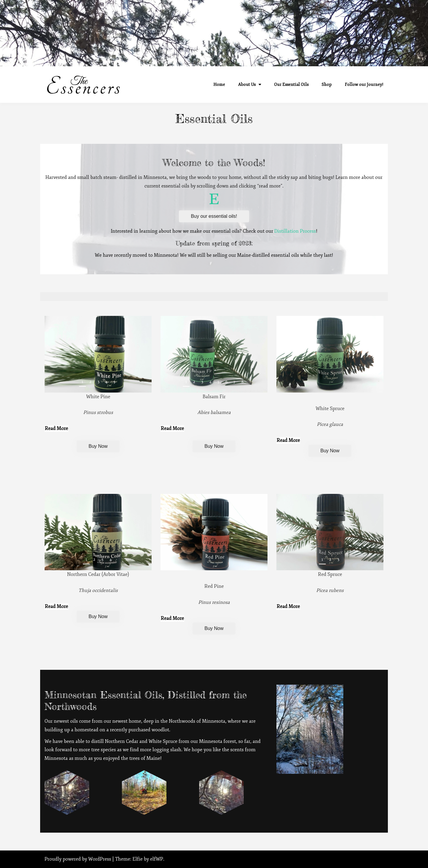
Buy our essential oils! (214, 216)
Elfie (138, 859)
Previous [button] (132, 383)
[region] (98, 354)
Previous (364, 561)
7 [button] (234, 382)
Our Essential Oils (291, 85)
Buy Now (98, 446)
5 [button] (114, 382)
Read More (56, 429)
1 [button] (82, 382)
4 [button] (106, 382)
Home (219, 85)
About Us (247, 85)
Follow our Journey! (364, 85)
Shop (327, 85)
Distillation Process (295, 231)
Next (375, 561)
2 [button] (91, 382)
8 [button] (243, 382)
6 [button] (226, 382)
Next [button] (143, 383)
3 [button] (99, 382)
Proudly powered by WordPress (78, 859)
